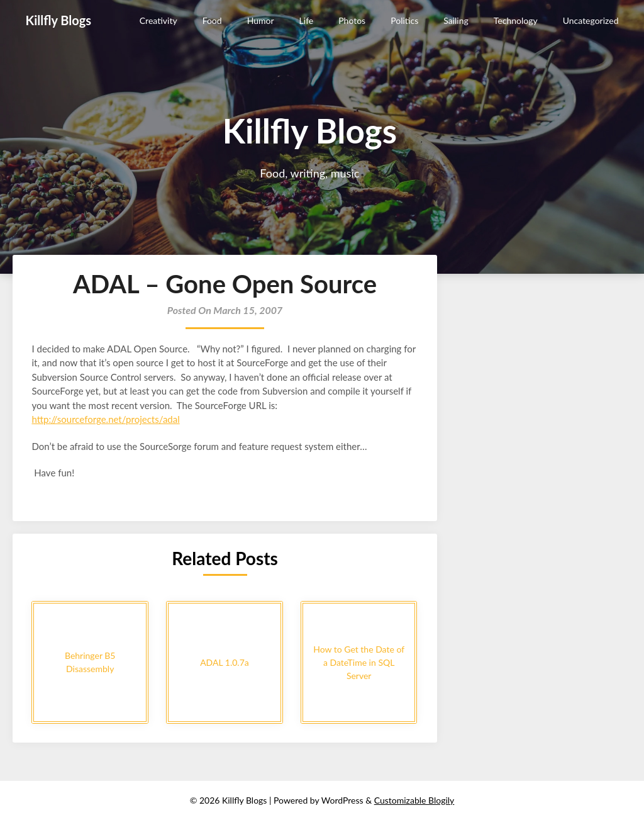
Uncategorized (591, 20)
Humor (261, 20)
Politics (404, 20)
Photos (352, 20)
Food (212, 20)
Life (307, 20)
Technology (516, 20)
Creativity (158, 20)
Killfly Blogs (58, 20)
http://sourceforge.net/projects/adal (105, 419)
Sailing (456, 20)
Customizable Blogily (414, 800)
